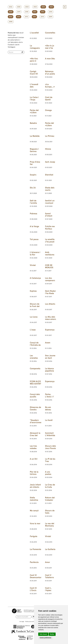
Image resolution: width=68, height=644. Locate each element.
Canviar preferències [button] (45, 638)
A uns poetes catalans (49, 474)
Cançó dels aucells (35, 395)
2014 (11, 17)
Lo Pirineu (50, 136)
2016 (43, 12)
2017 (35, 12)
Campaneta (35, 369)
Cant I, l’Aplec (48, 589)
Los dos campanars (50, 279)
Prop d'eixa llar (35, 163)
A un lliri (34, 459)
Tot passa (34, 239)
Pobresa (33, 214)
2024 (27, 7)
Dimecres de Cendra (35, 408)
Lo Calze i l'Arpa (34, 98)
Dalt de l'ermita (33, 202)
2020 (11, 12)
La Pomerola (35, 549)
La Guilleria (50, 549)
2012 (27, 17)
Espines (33, 291)
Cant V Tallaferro (49, 576)
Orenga (48, 110)
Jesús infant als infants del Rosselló (35, 487)
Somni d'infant (49, 215)
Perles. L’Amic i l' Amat (50, 397)
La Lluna (34, 317)
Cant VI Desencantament (37, 576)
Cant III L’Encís (33, 589)
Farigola (34, 536)
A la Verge (34, 226)
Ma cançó (34, 511)
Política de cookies (30, 622)
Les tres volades (33, 447)
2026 (11, 7)
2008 (11, 22)
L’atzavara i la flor (35, 253)
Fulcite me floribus (50, 228)
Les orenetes (34, 357)
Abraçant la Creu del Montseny (35, 435)
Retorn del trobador (50, 499)
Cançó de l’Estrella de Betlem (35, 345)
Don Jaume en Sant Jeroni (50, 358)
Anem (48, 343)
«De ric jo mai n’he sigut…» (50, 48)
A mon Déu (50, 59)
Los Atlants (50, 304)
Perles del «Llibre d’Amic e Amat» (34, 114)
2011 (34, 17)
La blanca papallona (49, 370)
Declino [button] (52, 634)
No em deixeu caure (48, 410)
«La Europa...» (50, 86)
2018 (27, 12)
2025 (19, 7)
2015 (51, 12)
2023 (35, 7)
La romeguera (35, 47)
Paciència (34, 562)
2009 (50, 17)
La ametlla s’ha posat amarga (50, 242)
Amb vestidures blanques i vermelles (50, 256)
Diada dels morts (50, 189)
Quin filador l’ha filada (50, 292)
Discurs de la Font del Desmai (35, 306)
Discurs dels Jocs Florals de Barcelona (50, 450)
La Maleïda (35, 136)
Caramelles (50, 33)
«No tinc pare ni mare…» (34, 61)
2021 (51, 7)
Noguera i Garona (34, 150)
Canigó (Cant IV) (34, 73)
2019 (19, 12)
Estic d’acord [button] (43, 634)
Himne (48, 149)
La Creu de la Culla (50, 486)
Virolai (33, 265)
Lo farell (49, 420)
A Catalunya (35, 278)
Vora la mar (35, 523)
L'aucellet (34, 33)
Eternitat (49, 175)
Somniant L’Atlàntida (50, 434)
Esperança (50, 330)
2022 (43, 7)
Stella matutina (34, 499)
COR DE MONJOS (49, 266)
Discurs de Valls (50, 512)
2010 (42, 17)
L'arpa (33, 330)
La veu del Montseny (50, 525)
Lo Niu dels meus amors (51, 318)
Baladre (33, 123)
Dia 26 (33, 188)
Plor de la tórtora (34, 473)
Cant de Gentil (49, 98)
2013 (19, 17)
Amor (48, 562)
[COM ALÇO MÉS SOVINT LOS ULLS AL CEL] (35, 385)
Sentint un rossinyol (50, 202)
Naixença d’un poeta (50, 73)
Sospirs (33, 175)
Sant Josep (50, 162)
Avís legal (22, 622)
